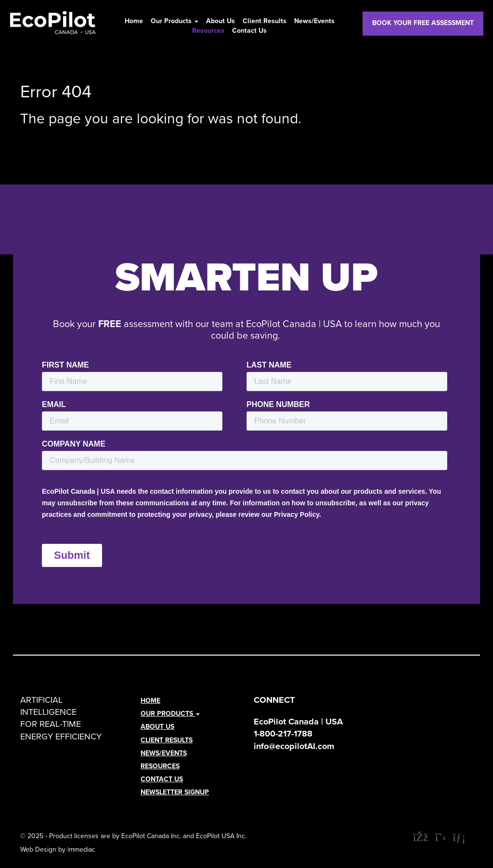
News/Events (314, 21)
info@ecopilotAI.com (294, 746)
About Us (221, 21)
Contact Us (249, 31)
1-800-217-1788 (283, 734)
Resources (208, 31)
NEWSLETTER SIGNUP (175, 792)
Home (134, 21)
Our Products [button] (175, 21)
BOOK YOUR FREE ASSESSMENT (423, 23)
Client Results (265, 21)
